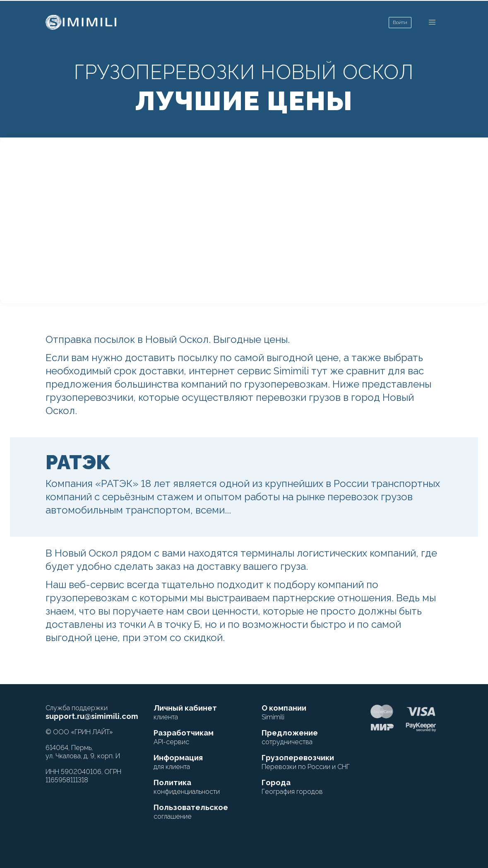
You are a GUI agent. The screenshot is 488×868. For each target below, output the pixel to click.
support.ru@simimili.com (92, 716)
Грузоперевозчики (306, 762)
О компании (284, 712)
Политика (187, 787)
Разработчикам (184, 737)
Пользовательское (191, 812)
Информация (178, 762)
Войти (400, 22)
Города (292, 787)
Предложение (290, 737)
